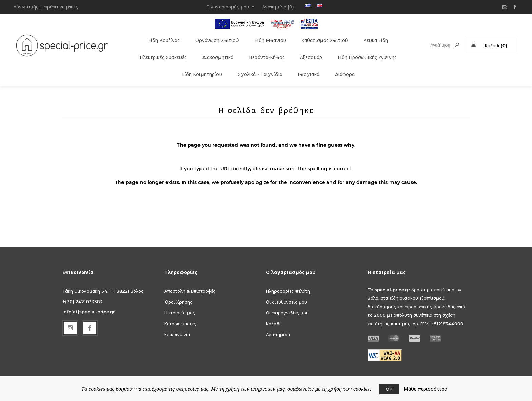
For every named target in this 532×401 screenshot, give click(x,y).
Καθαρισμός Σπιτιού (324, 38)
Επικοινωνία (177, 323)
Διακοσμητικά (215, 52)
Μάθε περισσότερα (425, 389)
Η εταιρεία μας (180, 301)
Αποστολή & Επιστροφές (190, 279)
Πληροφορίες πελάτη (288, 279)
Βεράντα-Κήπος (266, 52)
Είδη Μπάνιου (268, 38)
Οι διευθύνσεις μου (287, 290)
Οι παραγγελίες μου (287, 301)
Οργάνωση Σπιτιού (213, 38)
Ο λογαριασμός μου (228, 7)
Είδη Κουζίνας (159, 38)
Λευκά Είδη (377, 38)
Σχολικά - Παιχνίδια (258, 65)
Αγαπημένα (278, 323)
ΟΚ (389, 389)
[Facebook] (90, 316)
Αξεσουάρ (311, 52)
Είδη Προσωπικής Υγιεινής (370, 52)
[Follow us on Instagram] (70, 316)
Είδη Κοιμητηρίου (197, 65)
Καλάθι (273, 312)
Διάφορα (346, 65)
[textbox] (434, 45)
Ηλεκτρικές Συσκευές (156, 52)
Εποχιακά (309, 65)
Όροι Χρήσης (178, 290)
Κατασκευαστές (180, 312)
